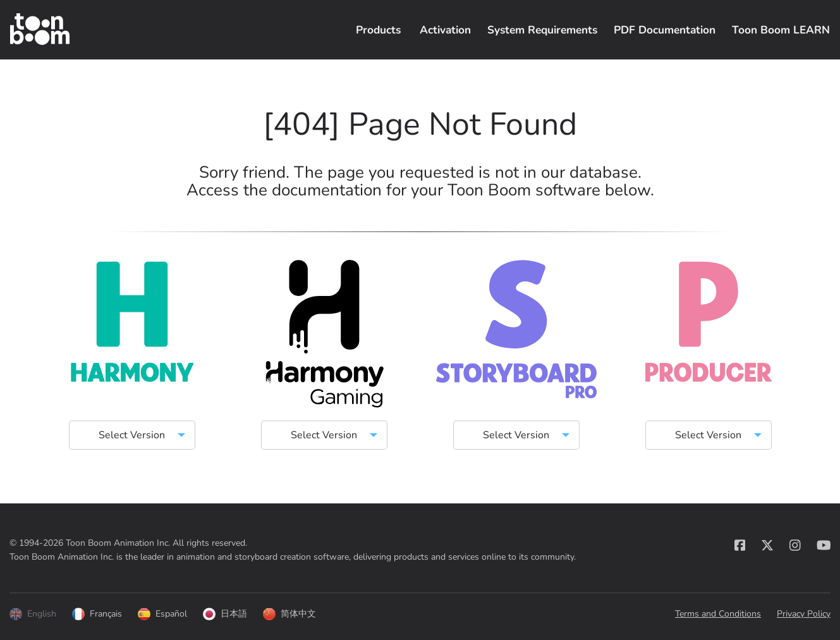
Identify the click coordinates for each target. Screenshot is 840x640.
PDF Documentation (665, 30)
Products (378, 30)
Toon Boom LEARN (781, 30)
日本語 (225, 614)
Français (97, 614)
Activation (445, 30)
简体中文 (289, 614)
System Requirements (542, 30)
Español (162, 614)
